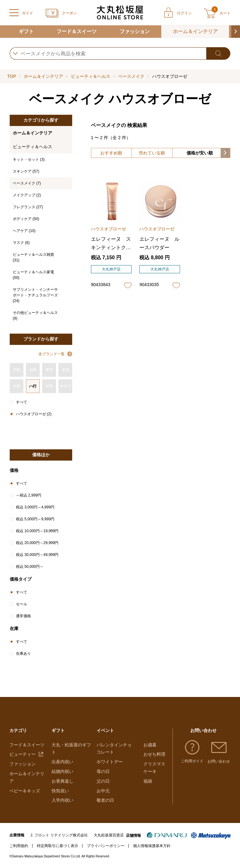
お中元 (103, 791)
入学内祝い (62, 800)
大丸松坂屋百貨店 (109, 835)
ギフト (26, 31)
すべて (22, 402)
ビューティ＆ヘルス (91, 76)
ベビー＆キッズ (25, 791)
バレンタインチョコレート (114, 749)
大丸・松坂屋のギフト (71, 749)
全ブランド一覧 (52, 354)
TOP (12, 76)
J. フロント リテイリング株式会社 (59, 835)
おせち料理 (154, 754)
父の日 (103, 781)
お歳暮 (150, 745)
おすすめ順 (111, 153)
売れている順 (152, 153)
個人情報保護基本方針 (152, 846)
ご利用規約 (19, 846)
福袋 (148, 781)
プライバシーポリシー (106, 846)
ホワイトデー (110, 762)
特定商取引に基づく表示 (57, 846)
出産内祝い (62, 762)
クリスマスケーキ (154, 768)
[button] (236, 32)
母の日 (103, 771)
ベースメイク (131, 76)
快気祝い (60, 791)
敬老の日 (105, 800)
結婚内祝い (62, 771)
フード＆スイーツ (77, 31)
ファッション (135, 31)
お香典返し (62, 781)
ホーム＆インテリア (195, 31)
